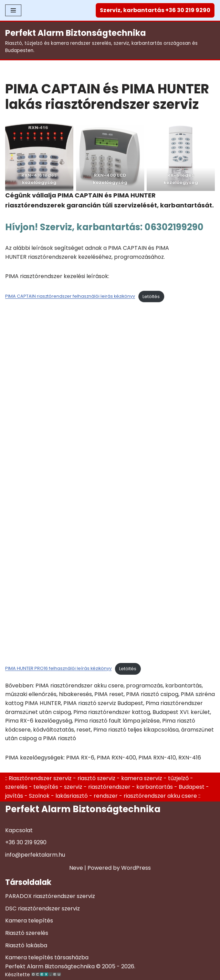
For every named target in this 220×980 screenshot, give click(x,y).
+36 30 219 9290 (26, 842)
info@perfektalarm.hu (35, 855)
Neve (76, 868)
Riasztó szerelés (27, 933)
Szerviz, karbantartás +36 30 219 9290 (155, 10)
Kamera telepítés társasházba (47, 957)
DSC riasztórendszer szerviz (43, 908)
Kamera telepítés (29, 921)
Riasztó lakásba (26, 945)
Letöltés (151, 297)
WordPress (136, 868)
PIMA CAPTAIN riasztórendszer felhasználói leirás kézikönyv (70, 297)
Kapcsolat (19, 830)
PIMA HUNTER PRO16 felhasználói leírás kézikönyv (58, 669)
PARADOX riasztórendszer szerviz (50, 896)
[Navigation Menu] (13, 10)
